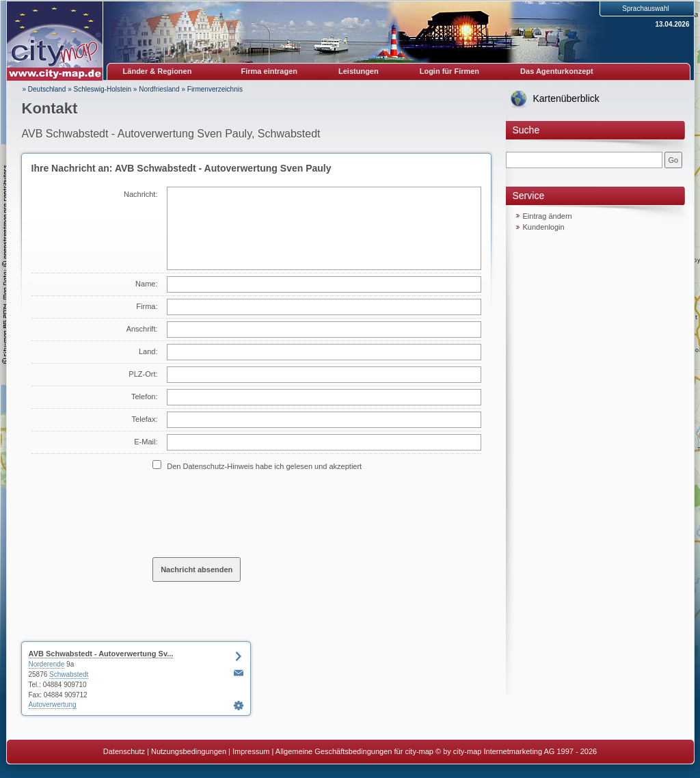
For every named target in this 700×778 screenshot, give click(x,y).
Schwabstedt (69, 674)
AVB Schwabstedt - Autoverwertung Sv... (101, 654)
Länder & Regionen (158, 71)
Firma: (147, 306)
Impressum (251, 751)
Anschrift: (142, 329)
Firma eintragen (270, 71)
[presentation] (256, 513)
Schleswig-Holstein (103, 89)
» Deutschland (44, 89)
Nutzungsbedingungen (189, 751)
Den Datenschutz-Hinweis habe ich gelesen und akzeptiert (264, 466)
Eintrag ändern (548, 216)
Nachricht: (141, 194)
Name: (146, 284)
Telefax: (145, 419)
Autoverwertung (53, 705)
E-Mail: (146, 442)
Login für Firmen (449, 71)
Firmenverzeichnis (215, 89)
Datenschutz (124, 751)
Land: (148, 351)
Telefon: (145, 397)
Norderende (47, 664)
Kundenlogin (544, 227)
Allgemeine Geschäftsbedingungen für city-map (354, 751)
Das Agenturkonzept (557, 71)
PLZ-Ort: (143, 374)
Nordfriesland (159, 89)
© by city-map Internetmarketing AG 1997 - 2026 (516, 751)
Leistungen (359, 71)
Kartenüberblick (566, 98)
